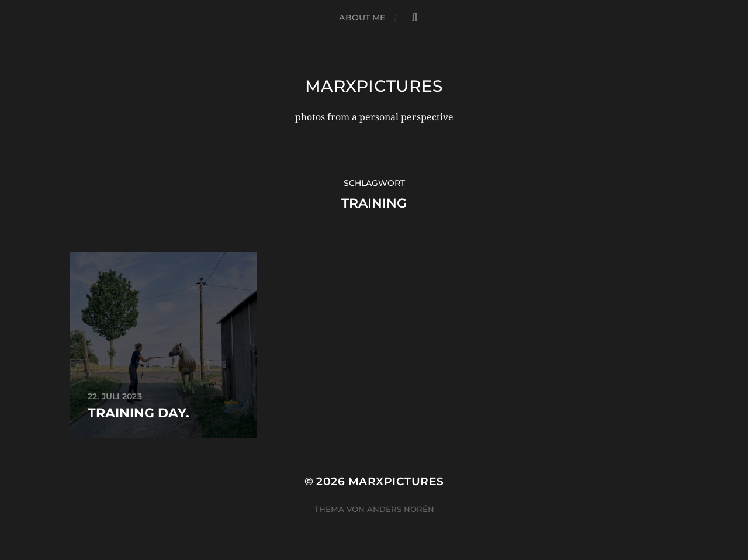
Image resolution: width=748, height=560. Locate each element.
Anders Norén (401, 509)
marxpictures (374, 86)
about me (362, 18)
